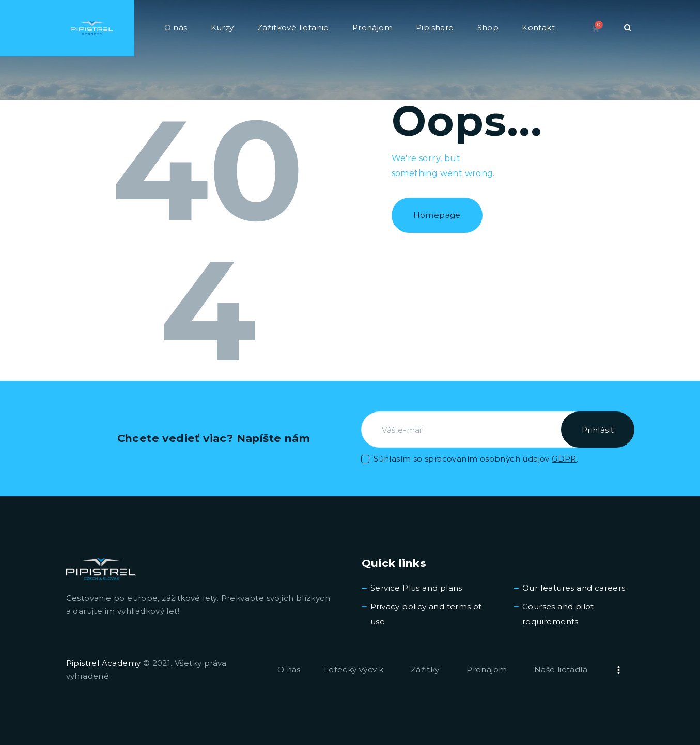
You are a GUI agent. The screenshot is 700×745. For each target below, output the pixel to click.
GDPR (564, 459)
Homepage (437, 215)
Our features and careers (574, 588)
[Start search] (628, 28)
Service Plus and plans (416, 588)
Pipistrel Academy (104, 663)
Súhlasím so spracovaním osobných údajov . (476, 459)
